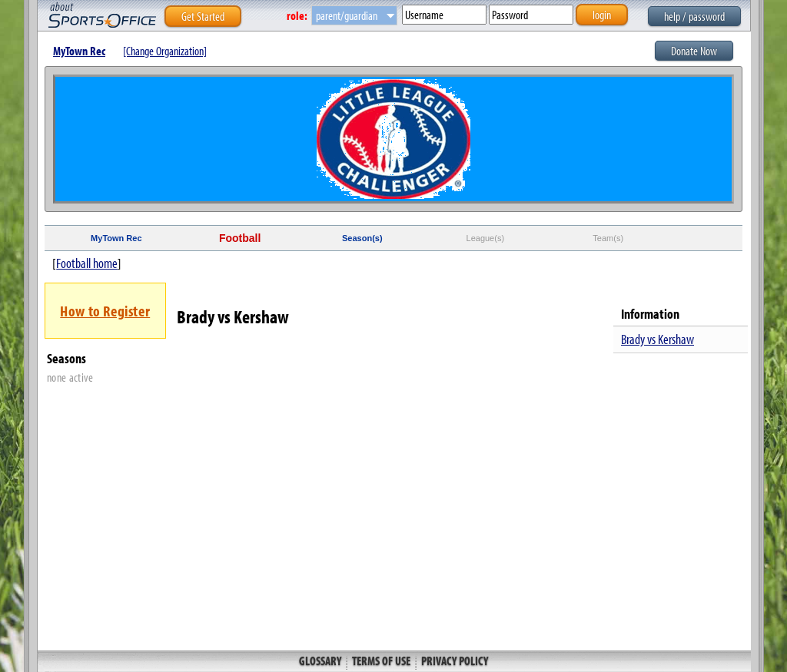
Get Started (203, 16)
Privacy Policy (453, 660)
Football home (87, 263)
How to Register (105, 311)
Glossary (321, 660)
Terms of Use (381, 660)
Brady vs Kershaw (657, 339)
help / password (694, 16)
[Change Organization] (165, 51)
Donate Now (694, 51)
